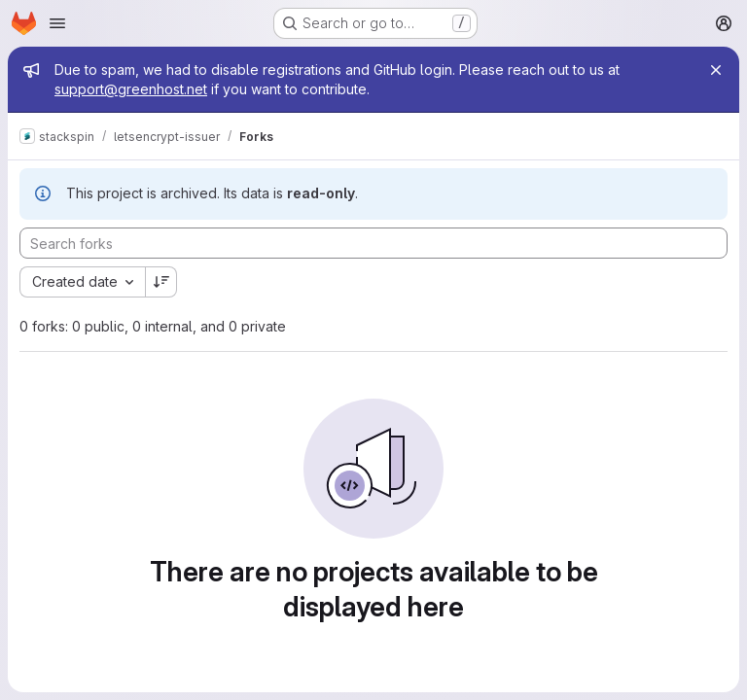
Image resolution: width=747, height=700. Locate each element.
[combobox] (82, 282)
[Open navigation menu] (57, 23)
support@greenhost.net (131, 89)
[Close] (716, 70)
